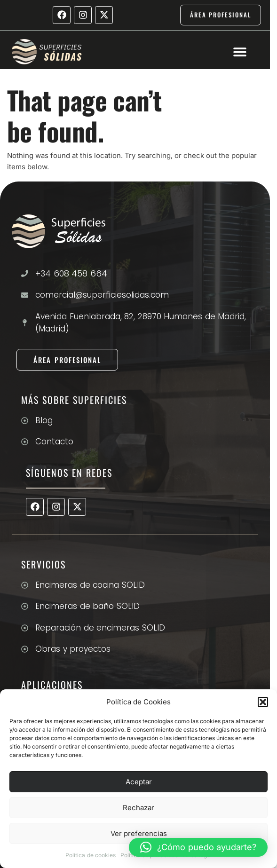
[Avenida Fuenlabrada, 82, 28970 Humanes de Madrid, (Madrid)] (25, 323)
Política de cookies (91, 855)
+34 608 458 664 (71, 273)
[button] (263, 702)
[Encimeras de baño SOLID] (25, 606)
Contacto (54, 442)
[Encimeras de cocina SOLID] (25, 585)
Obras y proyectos (73, 649)
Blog (44, 420)
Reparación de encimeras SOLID (100, 628)
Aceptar (139, 782)
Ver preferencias (139, 833)
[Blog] (25, 421)
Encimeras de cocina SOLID (90, 585)
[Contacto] (25, 442)
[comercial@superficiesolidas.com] (25, 295)
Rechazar (138, 808)
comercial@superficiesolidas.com (102, 295)
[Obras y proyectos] (25, 649)
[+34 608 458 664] (25, 273)
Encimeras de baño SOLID (87, 606)
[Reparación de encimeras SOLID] (25, 628)
